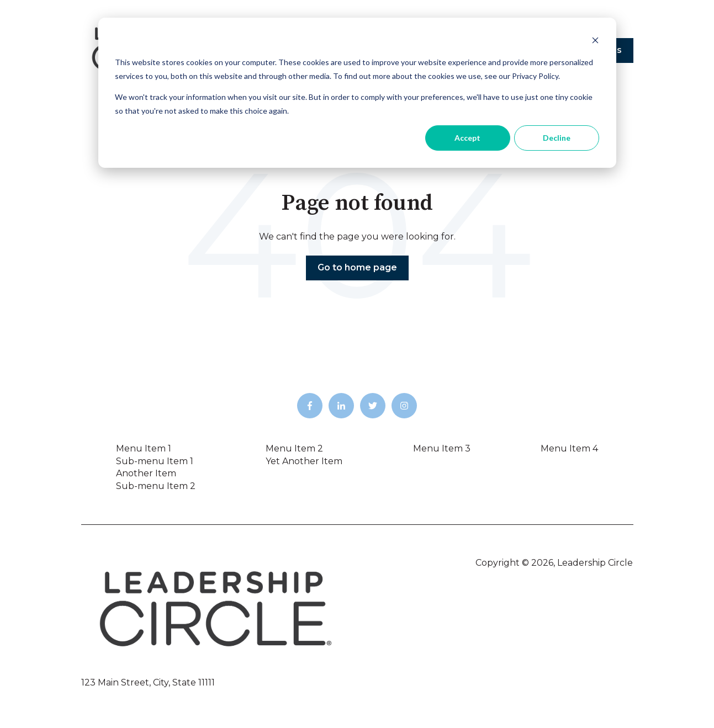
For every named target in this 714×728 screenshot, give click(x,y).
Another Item (146, 473)
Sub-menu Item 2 (156, 486)
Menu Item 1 (144, 448)
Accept (467, 138)
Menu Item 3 (442, 448)
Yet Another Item (304, 461)
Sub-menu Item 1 (155, 461)
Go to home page (357, 267)
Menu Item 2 (294, 448)
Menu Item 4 (569, 448)
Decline (557, 138)
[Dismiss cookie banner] (595, 42)
